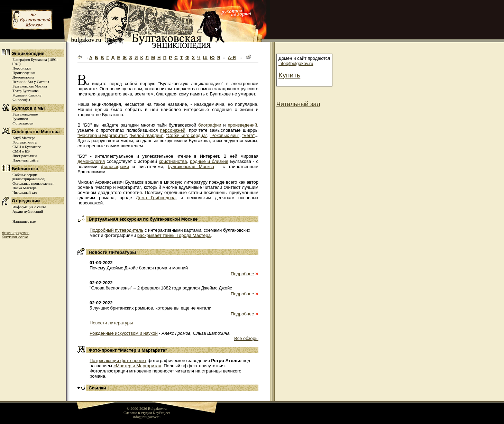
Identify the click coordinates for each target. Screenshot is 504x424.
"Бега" (248, 135)
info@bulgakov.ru (296, 63)
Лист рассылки (25, 156)
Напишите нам (24, 221)
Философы (21, 100)
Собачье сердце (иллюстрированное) (29, 177)
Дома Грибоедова (156, 198)
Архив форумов (16, 233)
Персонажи (22, 68)
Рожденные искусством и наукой (124, 333)
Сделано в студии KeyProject (147, 413)
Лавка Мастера (25, 188)
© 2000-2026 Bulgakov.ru (147, 408)
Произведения (24, 73)
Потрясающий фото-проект (118, 361)
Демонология (23, 77)
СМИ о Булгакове (27, 147)
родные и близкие (209, 161)
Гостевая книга (25, 142)
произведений (242, 125)
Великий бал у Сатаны (31, 82)
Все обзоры (246, 338)
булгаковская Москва (191, 167)
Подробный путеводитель (116, 230)
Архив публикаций (28, 211)
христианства (173, 161)
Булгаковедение (25, 114)
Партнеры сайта (25, 160)
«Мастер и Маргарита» (137, 366)
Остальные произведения (33, 183)
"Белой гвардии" (146, 135)
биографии (210, 125)
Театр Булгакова (25, 91)
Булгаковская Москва (30, 86)
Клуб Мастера (24, 138)
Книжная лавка (15, 237)
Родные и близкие (27, 95)
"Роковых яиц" (224, 135)
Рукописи (20, 119)
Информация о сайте (29, 207)
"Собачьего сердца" (187, 135)
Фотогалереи (23, 123)
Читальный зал (25, 192)
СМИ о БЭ (21, 151)
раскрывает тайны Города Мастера (174, 235)
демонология (91, 161)
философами (115, 167)
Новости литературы (111, 323)
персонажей (173, 130)
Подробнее (242, 274)
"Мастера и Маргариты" (102, 135)
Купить (289, 75)
